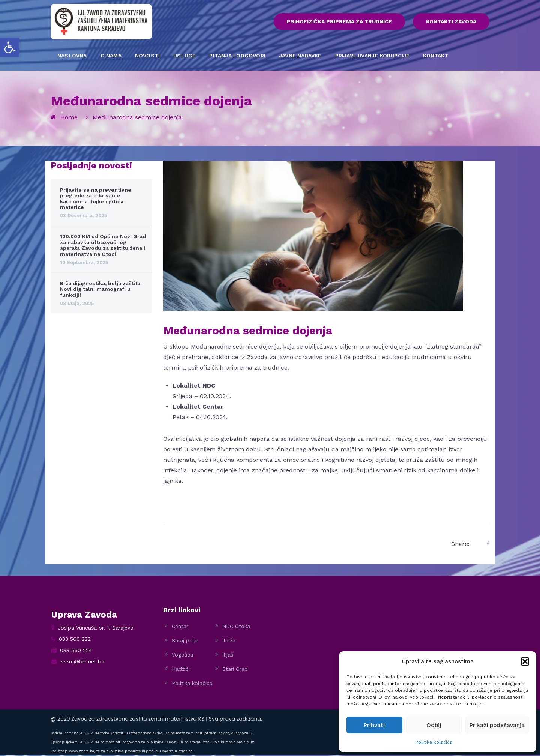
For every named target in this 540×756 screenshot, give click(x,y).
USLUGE (184, 56)
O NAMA (111, 56)
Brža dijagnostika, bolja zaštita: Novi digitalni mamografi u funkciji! (101, 290)
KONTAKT (436, 56)
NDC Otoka (236, 627)
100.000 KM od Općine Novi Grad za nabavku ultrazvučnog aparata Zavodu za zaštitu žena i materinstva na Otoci (103, 246)
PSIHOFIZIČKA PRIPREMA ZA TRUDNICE (329, 22)
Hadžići (181, 670)
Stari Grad (235, 670)
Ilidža (229, 641)
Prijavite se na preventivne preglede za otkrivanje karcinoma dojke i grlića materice (96, 199)
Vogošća (182, 655)
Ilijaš (228, 655)
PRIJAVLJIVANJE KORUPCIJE (373, 56)
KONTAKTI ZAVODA (451, 22)
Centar (180, 627)
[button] (10, 47)
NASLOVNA (72, 56)
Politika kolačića (434, 742)
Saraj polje (185, 641)
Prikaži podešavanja (497, 725)
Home (69, 118)
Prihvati (374, 725)
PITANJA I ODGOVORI (237, 56)
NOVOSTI (147, 56)
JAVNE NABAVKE (300, 56)
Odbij (434, 725)
